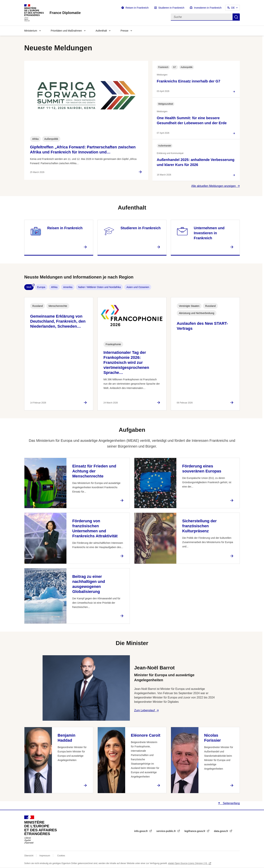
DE (233, 8)
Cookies (61, 856)
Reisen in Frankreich (137, 8)
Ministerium (31, 31)
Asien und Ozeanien (138, 287)
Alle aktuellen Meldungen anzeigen (214, 186)
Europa (41, 287)
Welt (29, 287)
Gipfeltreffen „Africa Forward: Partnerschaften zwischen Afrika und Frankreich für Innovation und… (83, 150)
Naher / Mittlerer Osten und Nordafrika (99, 287)
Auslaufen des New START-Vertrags (202, 326)
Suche (236, 17)
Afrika (54, 287)
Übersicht (29, 856)
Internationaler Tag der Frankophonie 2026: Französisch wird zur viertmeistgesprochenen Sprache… (126, 362)
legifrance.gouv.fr (195, 831)
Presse (124, 31)
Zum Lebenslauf (144, 710)
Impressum (45, 856)
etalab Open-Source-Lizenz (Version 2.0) (188, 863)
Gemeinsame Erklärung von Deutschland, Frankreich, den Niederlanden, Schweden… (58, 321)
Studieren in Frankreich (171, 8)
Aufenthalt (101, 31)
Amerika (68, 287)
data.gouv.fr (221, 831)
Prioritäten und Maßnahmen (66, 31)
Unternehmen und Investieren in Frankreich (209, 233)
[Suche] (202, 17)
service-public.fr (166, 831)
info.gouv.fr (141, 831)
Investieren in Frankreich (208, 8)
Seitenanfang (231, 803)
